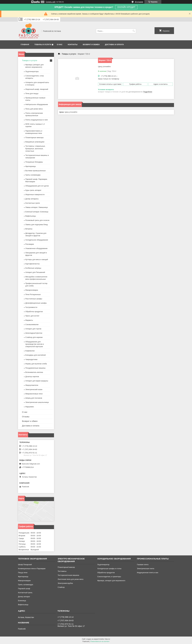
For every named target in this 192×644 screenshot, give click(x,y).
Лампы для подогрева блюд (37, 225)
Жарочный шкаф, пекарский (37, 89)
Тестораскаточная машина (68, 575)
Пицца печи (23, 573)
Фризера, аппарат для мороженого (111, 581)
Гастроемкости (31, 307)
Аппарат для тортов (33, 329)
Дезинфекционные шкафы (36, 303)
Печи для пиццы (32, 93)
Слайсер (61, 587)
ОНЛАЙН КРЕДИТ (126, 7)
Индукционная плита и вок (148, 573)
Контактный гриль (25, 593)
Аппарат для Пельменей (35, 272)
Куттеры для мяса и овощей (37, 259)
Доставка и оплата (114, 45)
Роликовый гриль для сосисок (37, 220)
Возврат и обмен (91, 45)
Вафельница (23, 605)
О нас (60, 45)
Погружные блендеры (34, 162)
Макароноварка (32, 290)
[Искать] (134, 31)
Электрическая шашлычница (37, 402)
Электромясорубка (65, 583)
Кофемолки (30, 351)
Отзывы (26, 417)
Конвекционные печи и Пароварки (32, 569)
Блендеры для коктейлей (35, 355)
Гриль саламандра (26, 585)
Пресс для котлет (32, 316)
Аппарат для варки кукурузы (37, 381)
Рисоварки (30, 244)
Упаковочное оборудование (36, 248)
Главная (25, 45)
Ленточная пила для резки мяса (70, 579)
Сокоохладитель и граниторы (109, 577)
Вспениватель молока (34, 372)
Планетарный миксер (66, 567)
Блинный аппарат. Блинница (37, 212)
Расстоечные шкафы (34, 299)
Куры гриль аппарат (33, 190)
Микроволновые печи (34, 394)
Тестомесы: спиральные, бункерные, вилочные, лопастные (35, 148)
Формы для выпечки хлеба (36, 364)
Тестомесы (62, 571)
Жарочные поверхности (35, 194)
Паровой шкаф (24, 589)
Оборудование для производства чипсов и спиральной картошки (35, 344)
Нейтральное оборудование (37, 104)
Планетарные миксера (34, 138)
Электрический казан (34, 389)
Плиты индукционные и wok (37, 120)
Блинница (22, 601)
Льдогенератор (103, 565)
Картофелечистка (32, 264)
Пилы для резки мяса (34, 109)
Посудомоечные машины (35, 368)
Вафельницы (31, 216)
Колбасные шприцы (33, 268)
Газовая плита (143, 565)
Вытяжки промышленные (35, 171)
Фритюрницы (31, 166)
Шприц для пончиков (34, 398)
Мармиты (29, 320)
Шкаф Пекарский (25, 565)
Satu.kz (107, 639)
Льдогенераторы (32, 71)
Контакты (73, 45)
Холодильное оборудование (37, 240)
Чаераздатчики (31, 359)
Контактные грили (33, 203)
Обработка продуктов (34, 312)
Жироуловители (32, 385)
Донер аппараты (32, 199)
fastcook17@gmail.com (31, 464)
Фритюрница (23, 577)
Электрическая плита (146, 569)
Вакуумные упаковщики (35, 142)
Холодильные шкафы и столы (109, 569)
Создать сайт (51, 2)
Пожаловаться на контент (100, 641)
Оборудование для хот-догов (37, 186)
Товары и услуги (43, 45)
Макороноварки (24, 581)
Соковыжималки (32, 324)
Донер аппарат (24, 597)
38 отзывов (139, 2)
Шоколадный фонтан (34, 333)
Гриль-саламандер (33, 175)
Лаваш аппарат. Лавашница (37, 207)
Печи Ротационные (33, 294)
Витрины (29, 229)
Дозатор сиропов (32, 377)
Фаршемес (30, 407)
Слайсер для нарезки (34, 337)
